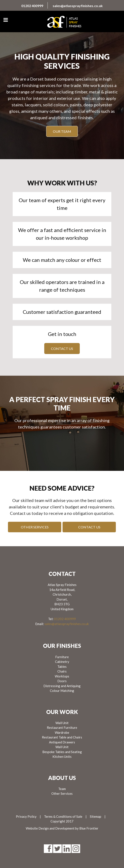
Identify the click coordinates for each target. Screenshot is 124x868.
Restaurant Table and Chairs (62, 737)
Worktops (62, 676)
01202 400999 (32, 6)
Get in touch (62, 334)
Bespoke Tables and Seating (62, 752)
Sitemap (96, 816)
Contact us (62, 349)
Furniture (62, 657)
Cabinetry (62, 662)
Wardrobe (62, 732)
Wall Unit (62, 723)
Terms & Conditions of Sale (63, 816)
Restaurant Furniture (62, 728)
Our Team (62, 131)
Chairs (62, 671)
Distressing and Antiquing (62, 686)
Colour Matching (62, 691)
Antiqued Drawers (62, 742)
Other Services (35, 527)
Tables (62, 667)
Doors (62, 681)
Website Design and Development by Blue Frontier (62, 828)
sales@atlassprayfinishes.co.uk (78, 6)
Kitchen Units (62, 757)
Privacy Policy (26, 816)
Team (62, 789)
